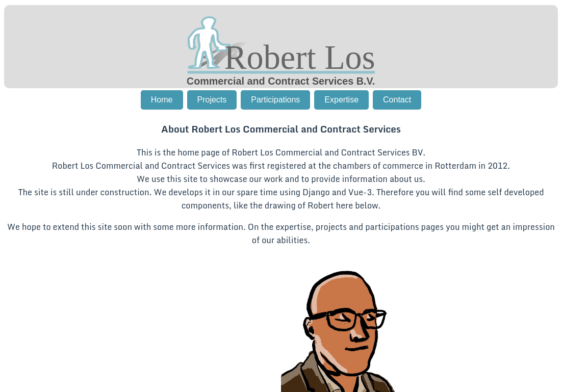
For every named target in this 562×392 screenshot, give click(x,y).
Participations (275, 100)
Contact (397, 100)
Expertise (341, 100)
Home (162, 100)
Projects (212, 100)
